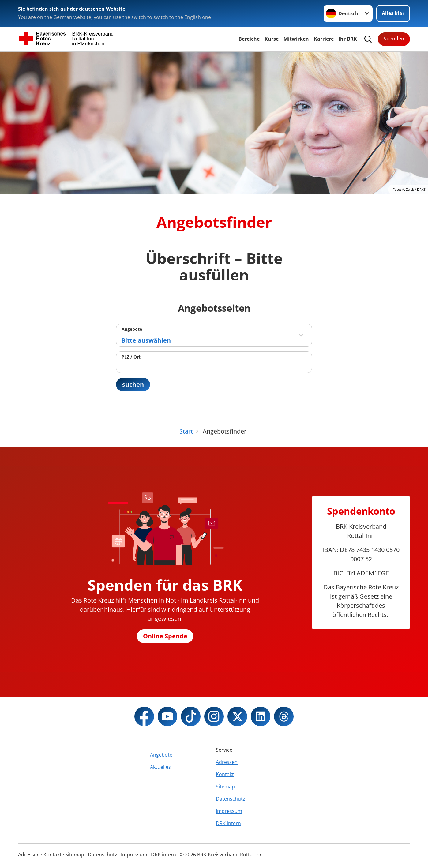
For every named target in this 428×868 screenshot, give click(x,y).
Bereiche (249, 39)
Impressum (229, 811)
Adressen (227, 762)
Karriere (324, 39)
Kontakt (225, 774)
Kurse (272, 39)
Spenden (394, 39)
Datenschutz (231, 799)
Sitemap (225, 787)
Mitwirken (296, 39)
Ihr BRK (348, 39)
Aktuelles (160, 767)
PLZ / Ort (131, 357)
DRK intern (228, 823)
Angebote (132, 329)
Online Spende (165, 636)
